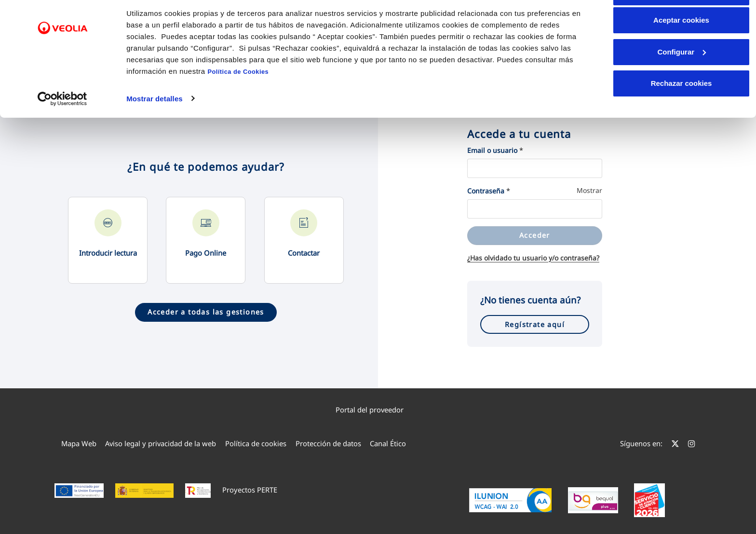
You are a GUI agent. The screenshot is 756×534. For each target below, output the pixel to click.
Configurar (682, 85)
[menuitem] (378, 410)
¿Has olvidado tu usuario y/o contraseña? (533, 258)
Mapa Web (79, 443)
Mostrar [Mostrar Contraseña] (589, 190)
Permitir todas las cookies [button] (682, 25)
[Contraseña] (535, 209)
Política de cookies (256, 443)
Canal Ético (388, 443)
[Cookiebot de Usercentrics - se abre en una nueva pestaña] (62, 132)
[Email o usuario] (535, 168)
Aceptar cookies (681, 53)
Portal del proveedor (374, 410)
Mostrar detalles (155, 131)
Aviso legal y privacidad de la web (161, 443)
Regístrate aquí (535, 324)
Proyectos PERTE (250, 490)
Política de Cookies (238, 105)
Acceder (535, 235)
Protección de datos (328, 443)
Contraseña (486, 191)
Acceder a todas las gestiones (206, 312)
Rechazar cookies (682, 116)
